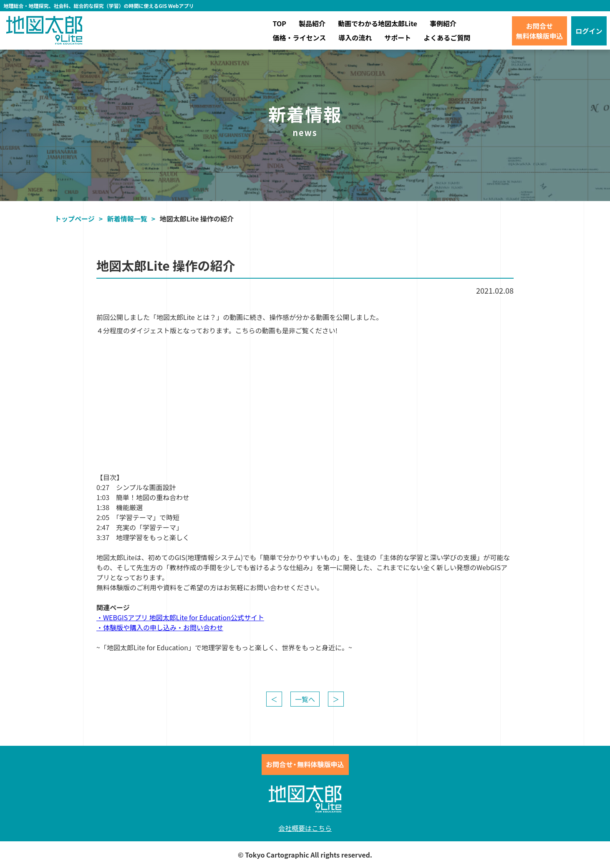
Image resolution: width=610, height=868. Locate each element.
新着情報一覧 (127, 219)
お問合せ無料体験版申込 (540, 31)
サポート (398, 38)
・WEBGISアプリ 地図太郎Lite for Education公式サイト (180, 617)
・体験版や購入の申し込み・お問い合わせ (160, 627)
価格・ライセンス (300, 38)
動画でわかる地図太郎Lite (378, 23)
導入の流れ (355, 38)
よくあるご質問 (447, 38)
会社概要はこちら (305, 828)
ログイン (589, 31)
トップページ (75, 219)
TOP (280, 23)
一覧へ (305, 699)
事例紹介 (443, 23)
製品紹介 (312, 23)
